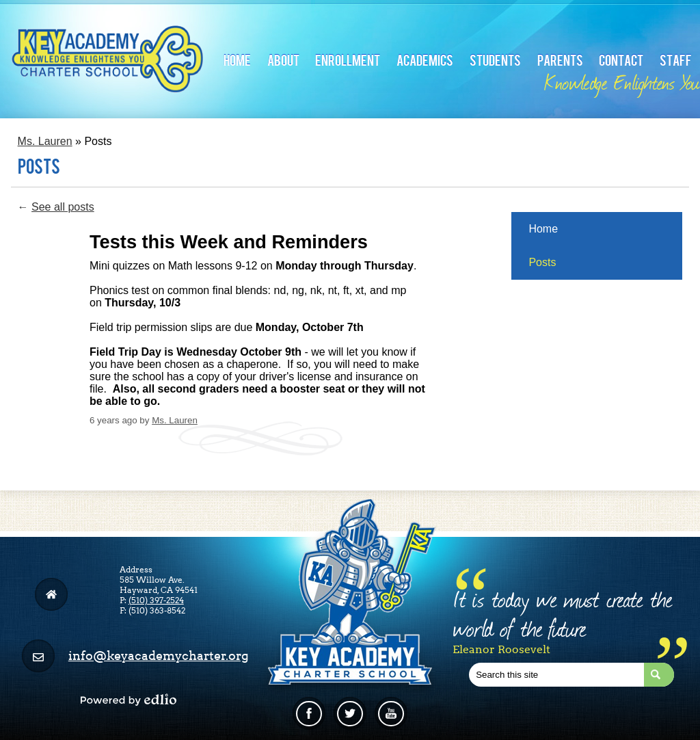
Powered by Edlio (129, 700)
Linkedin (391, 719)
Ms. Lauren (175, 420)
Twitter (350, 719)
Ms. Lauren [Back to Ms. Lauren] (45, 141)
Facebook (309, 719)
